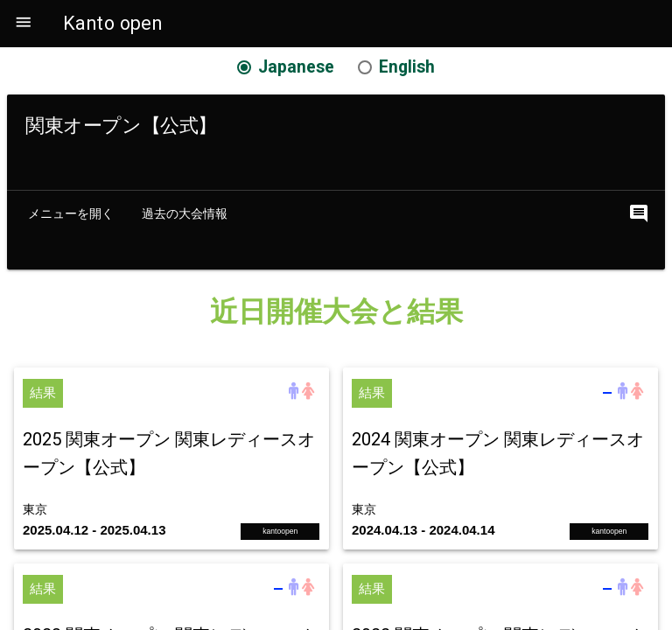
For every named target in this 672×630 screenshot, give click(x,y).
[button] (23, 23)
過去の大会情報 (185, 213)
